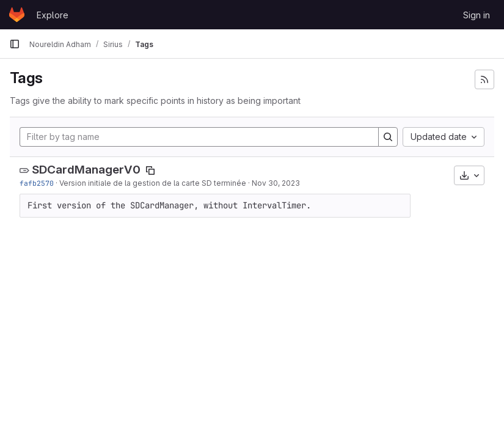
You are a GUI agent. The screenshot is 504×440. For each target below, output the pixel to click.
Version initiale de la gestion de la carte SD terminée (153, 183)
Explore (53, 15)
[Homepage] (17, 15)
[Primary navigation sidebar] (15, 44)
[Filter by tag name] (199, 137)
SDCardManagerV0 (86, 170)
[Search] (388, 137)
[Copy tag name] (150, 170)
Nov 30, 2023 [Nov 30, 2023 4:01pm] (276, 183)
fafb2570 (37, 183)
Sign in (477, 15)
